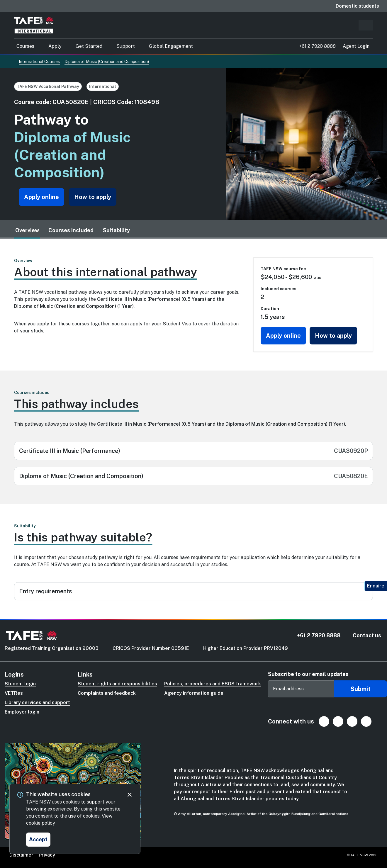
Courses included (71, 230)
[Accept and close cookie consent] (38, 840)
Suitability (116, 230)
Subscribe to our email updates (308, 674)
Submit (361, 689)
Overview (27, 230)
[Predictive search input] (366, 25)
